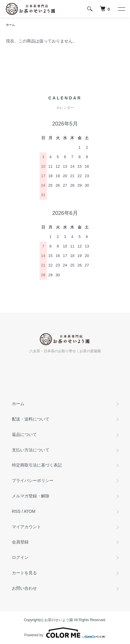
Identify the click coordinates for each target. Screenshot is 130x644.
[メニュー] (121, 9)
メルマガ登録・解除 (31, 496)
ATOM (30, 511)
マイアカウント (26, 527)
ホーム (10, 25)
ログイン (20, 557)
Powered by (65, 633)
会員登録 (20, 542)
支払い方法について (31, 450)
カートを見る (24, 573)
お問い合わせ (24, 588)
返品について (24, 434)
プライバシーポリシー (33, 480)
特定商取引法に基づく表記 (37, 465)
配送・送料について (31, 419)
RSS (16, 511)
